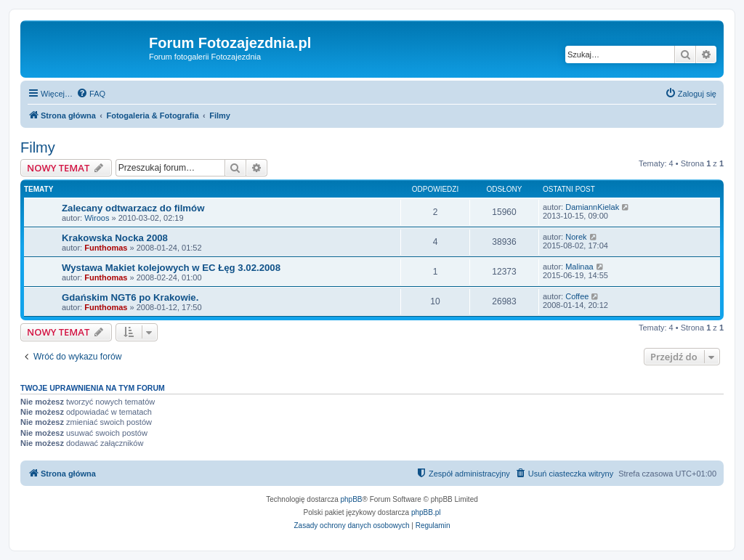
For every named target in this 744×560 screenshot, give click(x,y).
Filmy (38, 147)
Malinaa (579, 267)
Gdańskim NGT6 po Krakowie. (130, 297)
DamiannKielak (592, 207)
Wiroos (97, 218)
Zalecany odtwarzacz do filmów (133, 208)
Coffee (577, 296)
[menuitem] (91, 94)
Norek (576, 237)
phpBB (352, 499)
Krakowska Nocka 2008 (115, 238)
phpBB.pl (426, 512)
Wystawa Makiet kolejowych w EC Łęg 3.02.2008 (171, 268)
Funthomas (106, 248)
